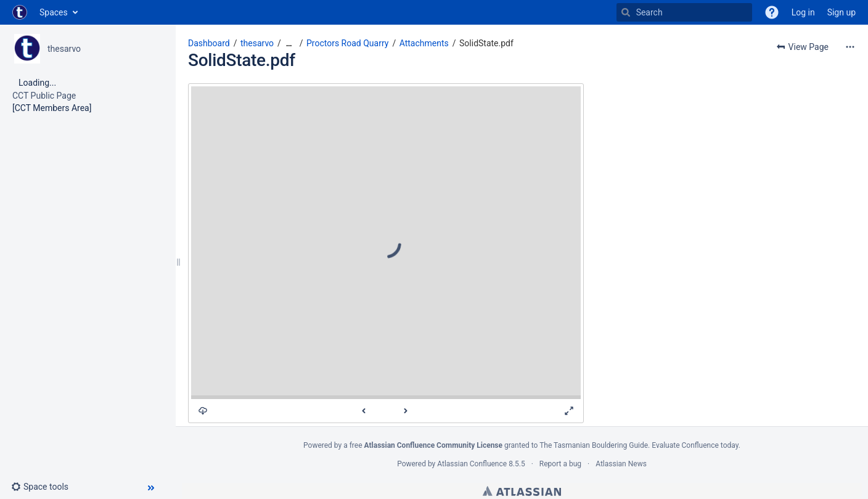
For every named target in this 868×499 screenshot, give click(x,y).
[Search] (626, 12)
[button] (772, 12)
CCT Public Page (44, 96)
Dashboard (209, 43)
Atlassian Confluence (472, 464)
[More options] (850, 47)
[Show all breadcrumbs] (289, 43)
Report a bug (560, 464)
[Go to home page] (20, 12)
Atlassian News (621, 464)
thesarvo (64, 49)
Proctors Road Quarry (347, 43)
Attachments (424, 43)
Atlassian (522, 491)
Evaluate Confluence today (695, 445)
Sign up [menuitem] (841, 12)
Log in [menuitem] (803, 12)
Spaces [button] (54, 12)
